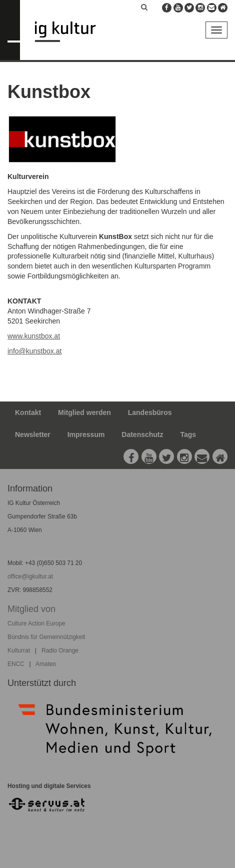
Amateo (46, 664)
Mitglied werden (84, 412)
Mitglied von (31, 609)
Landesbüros (150, 412)
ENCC (16, 664)
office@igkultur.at (30, 576)
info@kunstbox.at (34, 351)
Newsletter (33, 434)
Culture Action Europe (36, 623)
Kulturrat (19, 650)
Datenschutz (142, 434)
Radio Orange (60, 650)
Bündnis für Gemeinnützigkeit (46, 637)
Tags (188, 434)
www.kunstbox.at (34, 336)
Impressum (86, 434)
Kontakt (28, 412)
